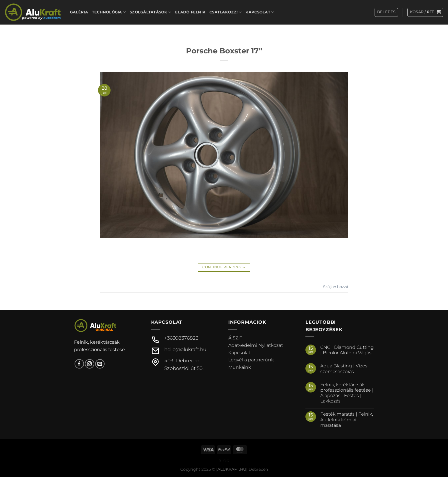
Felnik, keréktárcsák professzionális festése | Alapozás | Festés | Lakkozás (347, 393)
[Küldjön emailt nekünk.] (100, 364)
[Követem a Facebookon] (79, 364)
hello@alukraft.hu (185, 349)
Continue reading (224, 267)
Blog (224, 461)
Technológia (109, 12)
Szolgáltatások (150, 12)
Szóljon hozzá (336, 287)
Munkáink (240, 367)
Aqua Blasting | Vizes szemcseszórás (344, 369)
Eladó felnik (190, 12)
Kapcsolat (260, 12)
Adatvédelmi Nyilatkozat (256, 345)
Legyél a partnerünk (251, 360)
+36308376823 (181, 338)
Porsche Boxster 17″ (224, 51)
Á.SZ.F (235, 338)
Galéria (79, 12)
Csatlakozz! (225, 12)
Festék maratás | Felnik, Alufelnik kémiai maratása (347, 419)
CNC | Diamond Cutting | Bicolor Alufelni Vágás (347, 350)
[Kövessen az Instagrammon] (90, 364)
